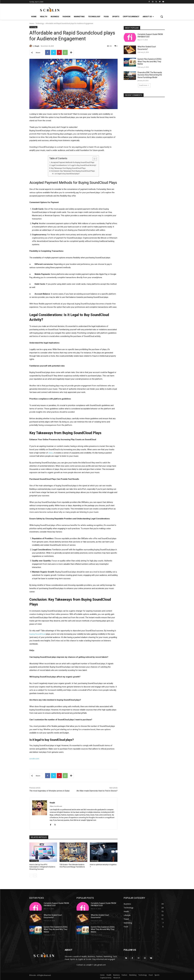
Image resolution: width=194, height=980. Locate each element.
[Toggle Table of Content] (93, 159)
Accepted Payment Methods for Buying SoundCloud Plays (73, 162)
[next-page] (35, 875)
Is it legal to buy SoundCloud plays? (67, 174)
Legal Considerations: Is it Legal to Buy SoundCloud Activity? (74, 165)
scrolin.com (34, 759)
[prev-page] (31, 875)
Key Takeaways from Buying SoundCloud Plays (68, 168)
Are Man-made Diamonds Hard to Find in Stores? (97, 791)
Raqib (37, 46)
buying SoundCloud (37, 634)
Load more (144, 85)
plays (51, 453)
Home (32, 23)
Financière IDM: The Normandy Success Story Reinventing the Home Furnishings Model (150, 75)
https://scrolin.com (56, 806)
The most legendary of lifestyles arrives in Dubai (49, 791)
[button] (162, 17)
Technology (40, 23)
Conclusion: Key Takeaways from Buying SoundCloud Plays (73, 171)
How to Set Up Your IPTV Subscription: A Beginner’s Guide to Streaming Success (42, 867)
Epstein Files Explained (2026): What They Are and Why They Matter (150, 61)
